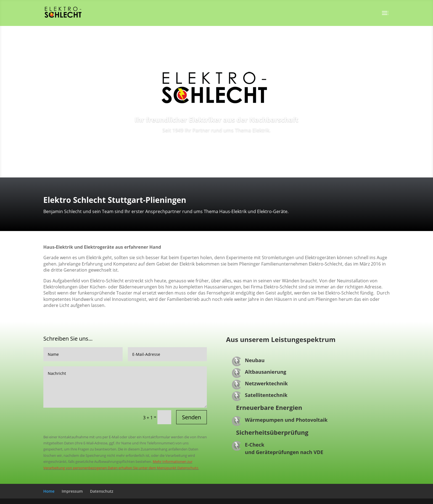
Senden (192, 417)
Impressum (72, 491)
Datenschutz (102, 491)
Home (49, 491)
